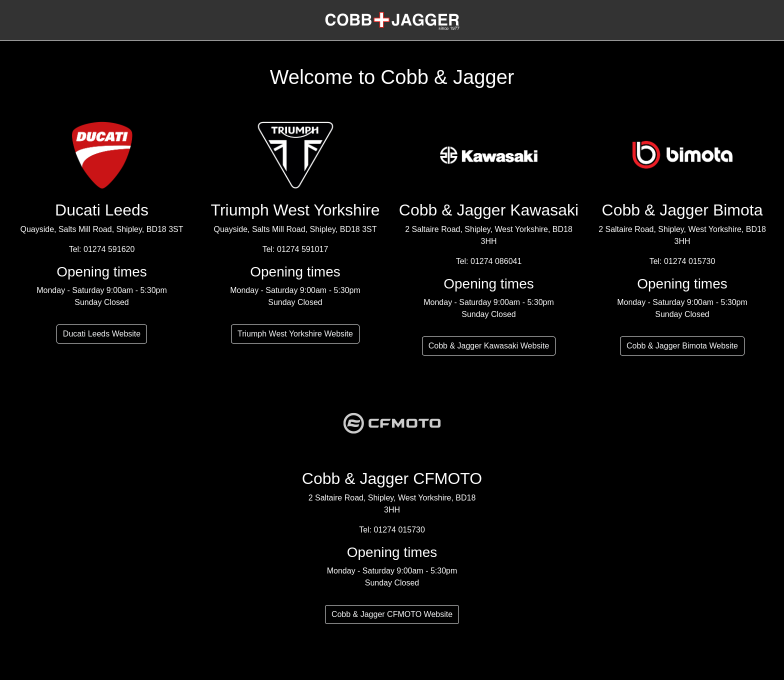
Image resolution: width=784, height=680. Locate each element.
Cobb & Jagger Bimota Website (682, 346)
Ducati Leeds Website (102, 334)
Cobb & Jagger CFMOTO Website (392, 614)
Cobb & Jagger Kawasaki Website (489, 346)
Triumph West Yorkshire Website (295, 334)
